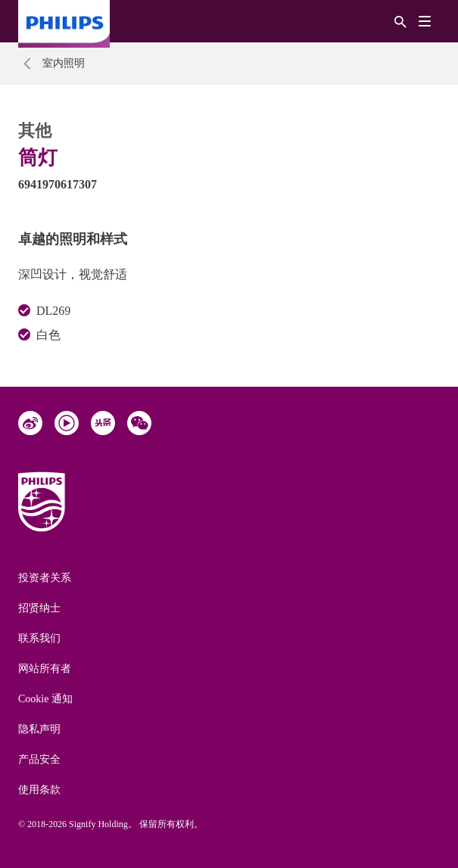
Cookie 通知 (45, 699)
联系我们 (39, 638)
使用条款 (39, 790)
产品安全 (39, 759)
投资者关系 (45, 578)
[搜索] (400, 21)
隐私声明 (39, 729)
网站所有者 (45, 669)
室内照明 (64, 63)
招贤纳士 (39, 608)
